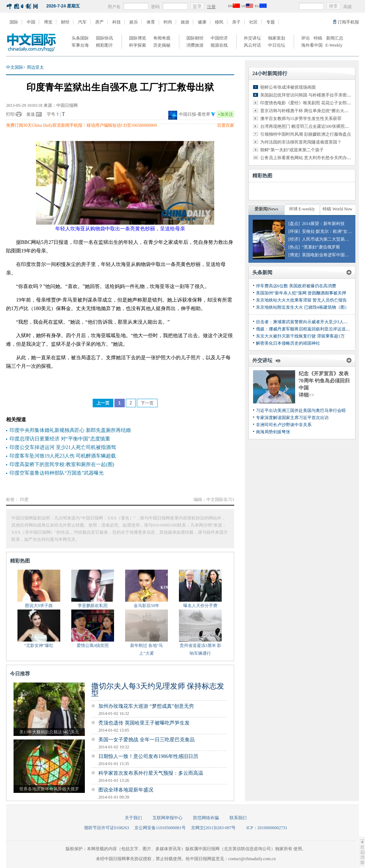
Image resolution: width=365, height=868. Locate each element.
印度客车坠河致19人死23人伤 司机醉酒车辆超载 (63, 456)
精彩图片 (104, 45)
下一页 (147, 403)
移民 (219, 22)
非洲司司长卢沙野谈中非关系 (284, 425)
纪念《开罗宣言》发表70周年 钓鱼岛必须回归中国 (324, 381)
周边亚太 (35, 67)
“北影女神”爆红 (39, 645)
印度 (24, 500)
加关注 (225, 114)
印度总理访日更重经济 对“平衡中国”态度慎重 (60, 439)
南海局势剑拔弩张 (273, 432)
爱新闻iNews (266, 209)
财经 (65, 22)
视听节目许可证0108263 (107, 828)
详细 (307, 395)
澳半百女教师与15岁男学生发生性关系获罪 (301, 119)
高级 (348, 7)
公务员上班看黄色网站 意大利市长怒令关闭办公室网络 (312, 158)
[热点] (294, 247)
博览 (48, 22)
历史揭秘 (162, 45)
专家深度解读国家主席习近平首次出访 (292, 418)
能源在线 (219, 45)
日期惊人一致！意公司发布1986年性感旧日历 (148, 756)
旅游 (185, 22)
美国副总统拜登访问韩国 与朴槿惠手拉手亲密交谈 (308, 95)
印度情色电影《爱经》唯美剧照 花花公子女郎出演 (308, 103)
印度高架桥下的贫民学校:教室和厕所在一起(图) (62, 464)
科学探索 (138, 45)
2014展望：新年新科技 (323, 224)
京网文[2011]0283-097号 (214, 828)
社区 (253, 22)
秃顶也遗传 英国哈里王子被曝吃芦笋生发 (144, 723)
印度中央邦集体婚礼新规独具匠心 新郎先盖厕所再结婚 (70, 430)
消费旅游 (195, 45)
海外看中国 (312, 45)
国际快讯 (104, 38)
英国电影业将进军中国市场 (328, 255)
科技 (117, 22)
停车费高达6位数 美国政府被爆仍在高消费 (296, 286)
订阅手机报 (348, 22)
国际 (14, 22)
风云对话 (252, 45)
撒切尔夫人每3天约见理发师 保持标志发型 (158, 690)
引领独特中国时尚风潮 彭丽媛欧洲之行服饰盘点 (306, 134)
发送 (31, 114)
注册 (211, 7)
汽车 (82, 22)
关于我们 (133, 818)
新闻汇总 (335, 38)
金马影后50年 (146, 606)
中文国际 (15, 67)
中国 (31, 22)
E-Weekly (334, 45)
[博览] (294, 255)
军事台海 (80, 45)
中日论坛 (277, 45)
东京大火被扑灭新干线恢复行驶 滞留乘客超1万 (300, 336)
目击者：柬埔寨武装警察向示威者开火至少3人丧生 (304, 322)
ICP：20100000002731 (267, 828)
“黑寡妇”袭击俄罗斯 (321, 247)
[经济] (294, 239)
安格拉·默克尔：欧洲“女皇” (328, 231)
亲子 (236, 22)
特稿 (318, 38)
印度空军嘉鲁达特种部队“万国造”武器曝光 (57, 473)
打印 (10, 114)
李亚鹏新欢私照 (93, 606)
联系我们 (238, 818)
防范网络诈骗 (206, 818)
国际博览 (138, 38)
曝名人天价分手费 (200, 606)
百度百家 (226, 125)
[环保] (294, 231)
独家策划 (277, 38)
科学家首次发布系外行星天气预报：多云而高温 (151, 773)
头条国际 (80, 38)
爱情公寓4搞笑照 (93, 645)
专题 (271, 22)
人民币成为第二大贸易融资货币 (332, 239)
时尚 (168, 22)
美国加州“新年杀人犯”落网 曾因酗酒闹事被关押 (301, 293)
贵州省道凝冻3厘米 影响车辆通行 (201, 649)
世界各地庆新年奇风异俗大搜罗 (49, 789)
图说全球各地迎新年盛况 (126, 790)
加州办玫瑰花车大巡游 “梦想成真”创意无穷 (146, 706)
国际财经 (195, 38)
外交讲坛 (252, 38)
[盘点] (294, 224)
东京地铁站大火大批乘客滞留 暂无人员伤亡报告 (301, 300)
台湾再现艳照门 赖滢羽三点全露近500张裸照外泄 (307, 126)
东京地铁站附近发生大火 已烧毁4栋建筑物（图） (302, 307)
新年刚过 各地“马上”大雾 (146, 649)
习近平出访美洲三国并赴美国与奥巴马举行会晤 (301, 411)
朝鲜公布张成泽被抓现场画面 (288, 87)
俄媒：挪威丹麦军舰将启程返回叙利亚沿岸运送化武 (305, 329)
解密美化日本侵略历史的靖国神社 (288, 343)
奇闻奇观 (162, 38)
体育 (151, 22)
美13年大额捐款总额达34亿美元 (49, 732)
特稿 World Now (337, 209)
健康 (202, 22)
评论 (305, 38)
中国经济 (219, 38)
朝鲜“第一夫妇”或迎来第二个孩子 (292, 150)
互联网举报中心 (168, 818)
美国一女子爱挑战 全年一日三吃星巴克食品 (146, 740)
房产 (99, 22)
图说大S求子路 (39, 606)
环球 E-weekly (302, 209)
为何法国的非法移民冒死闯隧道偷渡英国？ (301, 142)
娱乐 (134, 22)
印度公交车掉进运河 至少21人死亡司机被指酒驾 (63, 447)
